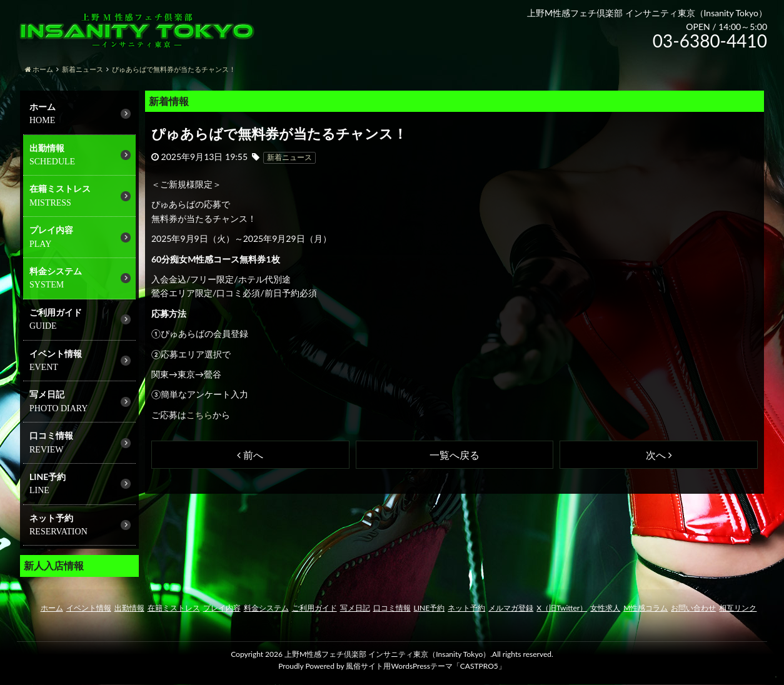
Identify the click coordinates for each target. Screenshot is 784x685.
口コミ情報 (51, 435)
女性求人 (605, 608)
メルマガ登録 (511, 608)
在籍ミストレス (60, 188)
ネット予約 (466, 608)
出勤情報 (47, 148)
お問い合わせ (693, 608)
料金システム (56, 271)
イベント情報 (56, 353)
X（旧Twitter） (562, 608)
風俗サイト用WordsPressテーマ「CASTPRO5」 (425, 666)
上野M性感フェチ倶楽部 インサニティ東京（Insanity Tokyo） (387, 654)
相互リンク (738, 608)
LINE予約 (430, 608)
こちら (199, 415)
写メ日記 (47, 394)
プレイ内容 (51, 230)
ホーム (43, 107)
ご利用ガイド (56, 312)
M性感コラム (646, 608)
